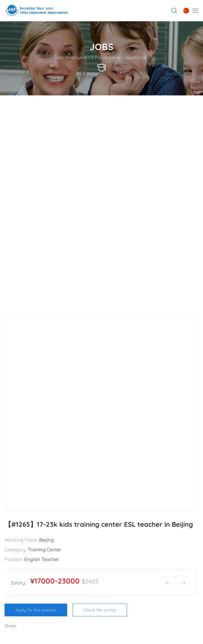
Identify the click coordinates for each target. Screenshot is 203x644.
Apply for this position (36, 610)
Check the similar (100, 610)
